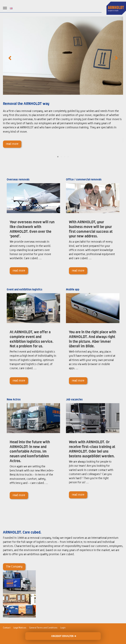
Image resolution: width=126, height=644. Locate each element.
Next (116, 58)
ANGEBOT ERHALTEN (64, 636)
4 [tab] (68, 157)
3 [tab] (65, 157)
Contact (7, 628)
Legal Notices (20, 628)
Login (63, 628)
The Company (14, 567)
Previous (10, 58)
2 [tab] (61, 157)
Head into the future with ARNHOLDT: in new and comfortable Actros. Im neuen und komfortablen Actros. (30, 452)
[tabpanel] (63, 85)
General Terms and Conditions (43, 628)
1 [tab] (58, 157)
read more (12, 144)
